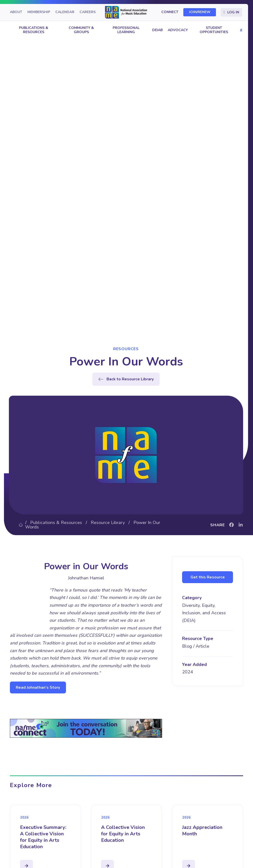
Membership (39, 12)
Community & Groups (81, 30)
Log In (233, 12)
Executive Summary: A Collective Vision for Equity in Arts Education (43, 837)
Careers (88, 12)
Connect (170, 12)
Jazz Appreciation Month (202, 831)
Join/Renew (200, 12)
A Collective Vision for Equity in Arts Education (123, 834)
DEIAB (157, 30)
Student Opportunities (214, 30)
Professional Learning (126, 30)
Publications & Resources (34, 30)
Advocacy (178, 30)
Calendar (65, 12)
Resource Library (108, 523)
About (16, 12)
